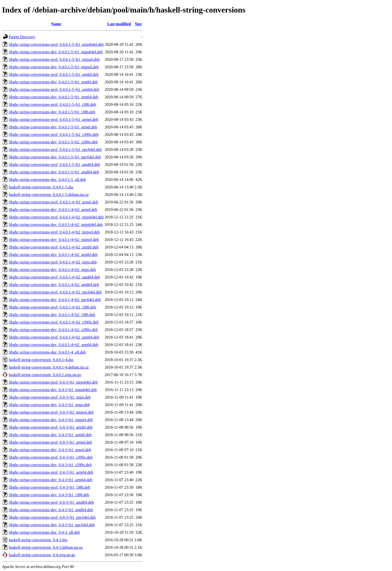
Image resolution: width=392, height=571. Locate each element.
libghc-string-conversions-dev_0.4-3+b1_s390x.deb (50, 465)
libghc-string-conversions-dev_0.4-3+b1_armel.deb (50, 450)
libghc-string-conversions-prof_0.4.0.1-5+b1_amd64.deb (54, 165)
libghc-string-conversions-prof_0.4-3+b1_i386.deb (49, 487)
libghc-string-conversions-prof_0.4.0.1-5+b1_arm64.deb (54, 89)
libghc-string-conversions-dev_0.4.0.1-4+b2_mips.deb (52, 270)
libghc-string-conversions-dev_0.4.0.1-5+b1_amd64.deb (54, 172)
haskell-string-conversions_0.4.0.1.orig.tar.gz (45, 375)
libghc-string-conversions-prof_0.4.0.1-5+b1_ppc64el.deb (55, 150)
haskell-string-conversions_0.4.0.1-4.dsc (41, 360)
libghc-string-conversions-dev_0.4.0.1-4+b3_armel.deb (53, 210)
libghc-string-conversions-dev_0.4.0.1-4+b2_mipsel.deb (54, 240)
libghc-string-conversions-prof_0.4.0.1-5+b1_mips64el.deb (56, 44)
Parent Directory (22, 37)
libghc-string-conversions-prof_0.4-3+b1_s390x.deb (51, 457)
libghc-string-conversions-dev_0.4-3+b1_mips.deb (49, 405)
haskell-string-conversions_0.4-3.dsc (38, 540)
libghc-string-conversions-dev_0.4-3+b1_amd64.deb (51, 510)
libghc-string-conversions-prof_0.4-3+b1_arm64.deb (51, 472)
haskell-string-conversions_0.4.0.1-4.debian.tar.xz (49, 367)
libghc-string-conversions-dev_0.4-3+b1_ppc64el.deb (52, 525)
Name (56, 24)
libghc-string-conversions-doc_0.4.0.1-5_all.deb (47, 180)
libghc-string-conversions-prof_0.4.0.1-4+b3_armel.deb (53, 202)
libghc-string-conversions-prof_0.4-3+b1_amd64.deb (51, 502)
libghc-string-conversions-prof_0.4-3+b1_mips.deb (50, 397)
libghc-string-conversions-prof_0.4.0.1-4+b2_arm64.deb (54, 337)
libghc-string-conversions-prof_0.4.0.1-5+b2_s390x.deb (54, 134)
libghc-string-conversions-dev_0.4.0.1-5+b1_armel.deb (53, 127)
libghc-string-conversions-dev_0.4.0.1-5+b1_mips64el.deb (56, 52)
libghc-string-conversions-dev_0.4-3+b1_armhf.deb (50, 435)
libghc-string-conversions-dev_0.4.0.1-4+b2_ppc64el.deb (55, 300)
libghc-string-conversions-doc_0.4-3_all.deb (44, 532)
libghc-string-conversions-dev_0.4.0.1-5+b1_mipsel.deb (54, 67)
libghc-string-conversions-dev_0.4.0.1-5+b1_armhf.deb (53, 82)
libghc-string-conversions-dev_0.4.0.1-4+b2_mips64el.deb (56, 225)
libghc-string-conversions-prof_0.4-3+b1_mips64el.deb (53, 382)
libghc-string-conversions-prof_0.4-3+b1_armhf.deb (51, 427)
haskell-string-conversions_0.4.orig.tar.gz (42, 555)
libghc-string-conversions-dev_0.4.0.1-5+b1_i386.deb (52, 112)
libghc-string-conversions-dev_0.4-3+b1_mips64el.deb (53, 390)
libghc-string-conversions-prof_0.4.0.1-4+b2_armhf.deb (54, 247)
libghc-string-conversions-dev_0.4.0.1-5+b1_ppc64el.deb (55, 157)
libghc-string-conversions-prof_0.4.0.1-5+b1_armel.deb (53, 119)
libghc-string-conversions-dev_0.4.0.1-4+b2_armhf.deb (53, 255)
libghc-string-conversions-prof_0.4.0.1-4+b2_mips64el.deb (56, 217)
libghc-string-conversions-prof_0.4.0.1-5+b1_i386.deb (52, 104)
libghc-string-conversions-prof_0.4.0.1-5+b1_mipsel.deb (54, 59)
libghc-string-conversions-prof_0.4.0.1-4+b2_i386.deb (52, 307)
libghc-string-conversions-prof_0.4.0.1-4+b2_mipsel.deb (54, 232)
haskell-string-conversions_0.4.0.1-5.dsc (41, 187)
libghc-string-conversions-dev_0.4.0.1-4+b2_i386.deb (52, 315)
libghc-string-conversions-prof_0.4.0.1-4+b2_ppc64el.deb (55, 292)
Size (138, 24)
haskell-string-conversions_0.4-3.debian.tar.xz (46, 547)
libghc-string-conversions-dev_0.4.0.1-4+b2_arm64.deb (53, 345)
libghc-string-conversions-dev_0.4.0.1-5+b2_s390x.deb (53, 142)
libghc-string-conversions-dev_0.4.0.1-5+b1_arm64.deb (53, 97)
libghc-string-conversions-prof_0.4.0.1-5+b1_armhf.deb (54, 74)
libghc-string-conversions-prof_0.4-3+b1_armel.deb (50, 442)
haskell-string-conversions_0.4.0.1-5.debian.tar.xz (49, 195)
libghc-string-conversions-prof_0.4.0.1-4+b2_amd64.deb (54, 277)
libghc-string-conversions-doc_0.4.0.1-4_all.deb (47, 352)
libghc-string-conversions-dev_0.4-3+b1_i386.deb (49, 495)
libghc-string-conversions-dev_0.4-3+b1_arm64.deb (50, 480)
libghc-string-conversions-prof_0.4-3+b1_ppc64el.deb (52, 517)
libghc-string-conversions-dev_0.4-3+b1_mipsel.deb (51, 420)
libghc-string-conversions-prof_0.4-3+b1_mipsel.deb (51, 412)
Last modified (119, 24)
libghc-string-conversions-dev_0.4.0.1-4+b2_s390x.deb (53, 330)
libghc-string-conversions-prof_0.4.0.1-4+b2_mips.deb (53, 262)
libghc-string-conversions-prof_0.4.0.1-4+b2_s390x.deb (54, 322)
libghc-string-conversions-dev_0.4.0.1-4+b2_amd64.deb (54, 285)
